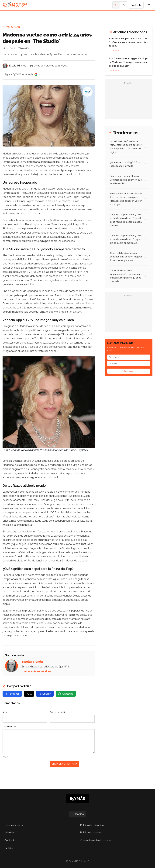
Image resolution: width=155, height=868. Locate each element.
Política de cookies (91, 833)
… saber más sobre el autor (38, 671)
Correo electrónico (58, 712)
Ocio (14, 48)
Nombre (6, 712)
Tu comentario (9, 727)
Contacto (10, 841)
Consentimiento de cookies (96, 841)
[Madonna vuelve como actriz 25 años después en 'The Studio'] (88, 92)
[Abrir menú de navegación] (149, 5)
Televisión (13, 27)
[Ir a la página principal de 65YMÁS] (15, 5)
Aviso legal (11, 833)
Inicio (5, 48)
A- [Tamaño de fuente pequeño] (116, 5)
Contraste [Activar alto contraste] (136, 5)
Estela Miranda (18, 66)
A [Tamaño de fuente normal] (124, 5)
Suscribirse (129, 371)
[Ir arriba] (78, 814)
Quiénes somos (14, 825)
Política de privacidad (93, 825)
